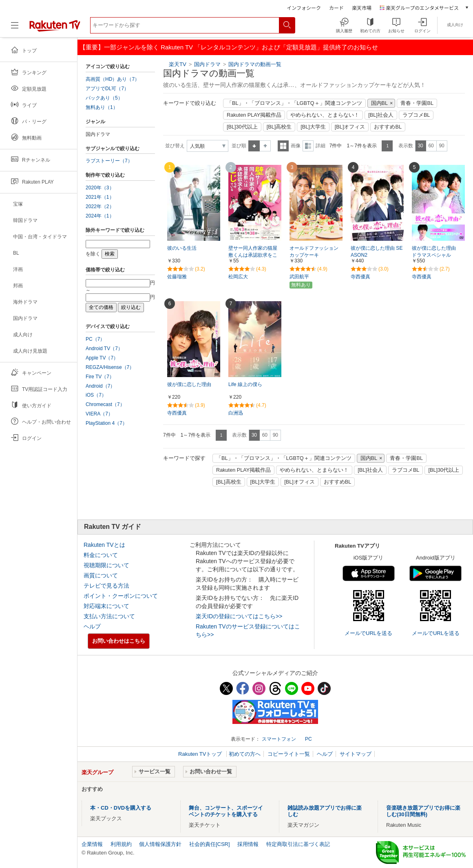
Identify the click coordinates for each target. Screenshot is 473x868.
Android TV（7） (104, 349)
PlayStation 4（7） (106, 423)
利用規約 (121, 844)
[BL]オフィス (350, 127)
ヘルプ (92, 626)
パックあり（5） (104, 98)
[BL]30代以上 (242, 127)
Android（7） (100, 386)
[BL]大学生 (313, 127)
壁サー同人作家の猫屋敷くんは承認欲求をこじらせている (253, 255)
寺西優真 (360, 277)
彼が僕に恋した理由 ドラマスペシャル (436, 252)
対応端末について (106, 606)
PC (308, 739)
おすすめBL (388, 127)
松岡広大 (238, 277)
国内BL (380, 103)
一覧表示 (283, 146)
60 (431, 146)
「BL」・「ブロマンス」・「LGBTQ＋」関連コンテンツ (294, 103)
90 (441, 146)
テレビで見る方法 (106, 586)
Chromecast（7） (105, 404)
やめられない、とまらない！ (325, 115)
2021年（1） (100, 197)
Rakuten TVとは (104, 545)
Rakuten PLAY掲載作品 (254, 115)
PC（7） (95, 339)
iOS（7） (96, 395)
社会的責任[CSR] (210, 844)
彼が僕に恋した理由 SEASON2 (377, 252)
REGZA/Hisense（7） (110, 367)
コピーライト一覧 (289, 754)
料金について (101, 555)
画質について (101, 575)
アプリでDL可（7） (107, 89)
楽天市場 (362, 8)
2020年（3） (100, 188)
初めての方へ (245, 754)
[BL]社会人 (381, 115)
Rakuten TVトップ (201, 754)
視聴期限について (106, 565)
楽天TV (178, 64)
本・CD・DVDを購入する (121, 808)
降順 (265, 146)
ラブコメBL (416, 115)
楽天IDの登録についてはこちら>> (239, 616)
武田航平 (299, 277)
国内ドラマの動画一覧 (255, 64)
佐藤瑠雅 (177, 277)
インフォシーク (304, 8)
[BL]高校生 (279, 127)
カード (336, 8)
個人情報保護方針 (160, 844)
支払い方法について (109, 616)
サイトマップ (356, 754)
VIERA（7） (99, 414)
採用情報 (248, 844)
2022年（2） (100, 206)
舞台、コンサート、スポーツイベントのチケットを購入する (226, 811)
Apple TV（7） (102, 358)
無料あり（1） (102, 107)
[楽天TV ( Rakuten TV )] (55, 28)
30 (420, 146)
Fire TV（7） (100, 377)
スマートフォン (279, 739)
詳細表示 (308, 146)
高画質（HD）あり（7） (113, 79)
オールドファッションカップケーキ (314, 252)
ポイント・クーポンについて (121, 596)
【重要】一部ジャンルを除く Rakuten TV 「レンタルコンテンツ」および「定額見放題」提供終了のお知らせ (229, 47)
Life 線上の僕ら (245, 384)
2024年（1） (100, 216)
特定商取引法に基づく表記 (298, 844)
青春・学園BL (417, 103)
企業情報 (92, 844)
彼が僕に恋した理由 (189, 384)
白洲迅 (236, 413)
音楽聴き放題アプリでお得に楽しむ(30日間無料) (423, 811)
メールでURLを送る (368, 633)
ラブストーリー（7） (109, 161)
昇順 (254, 146)
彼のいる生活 (182, 248)
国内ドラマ (208, 64)
